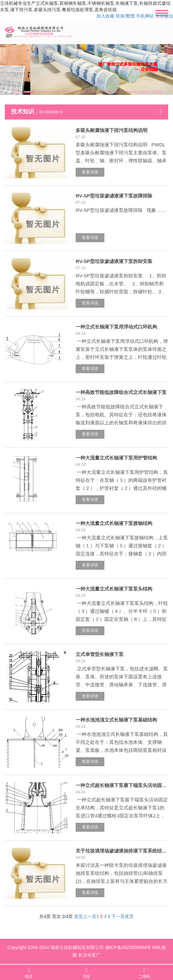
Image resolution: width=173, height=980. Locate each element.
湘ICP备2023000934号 (128, 947)
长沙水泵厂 (89, 955)
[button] (16, 92)
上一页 (90, 916)
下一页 (118, 916)
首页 (79, 916)
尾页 (129, 916)
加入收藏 (105, 16)
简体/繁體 (125, 16)
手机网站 (145, 16)
